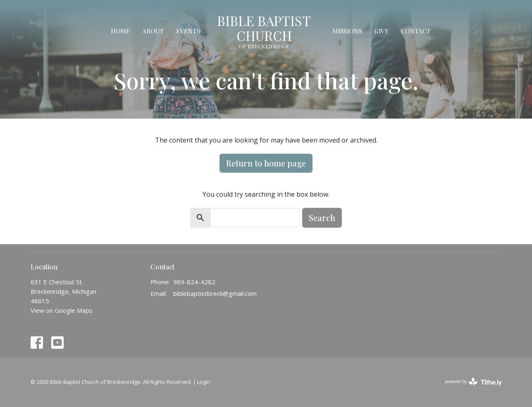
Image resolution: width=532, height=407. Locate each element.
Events (188, 31)
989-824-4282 (194, 282)
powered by (473, 382)
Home (120, 31)
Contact (416, 31)
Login (204, 382)
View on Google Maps (62, 310)
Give (381, 31)
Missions (347, 31)
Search (322, 218)
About (153, 31)
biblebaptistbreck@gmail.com (215, 293)
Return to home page (266, 163)
